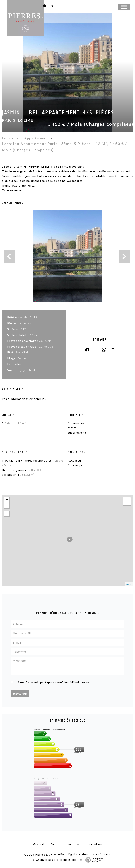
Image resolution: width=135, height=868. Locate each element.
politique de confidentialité (58, 682)
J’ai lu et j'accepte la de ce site (52, 682)
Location (10, 138)
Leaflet (129, 584)
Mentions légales (66, 854)
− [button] (7, 506)
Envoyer (20, 694)
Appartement (36, 138)
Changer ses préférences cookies (59, 860)
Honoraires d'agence (96, 854)
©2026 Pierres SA (37, 854)
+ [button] (7, 500)
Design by (93, 860)
